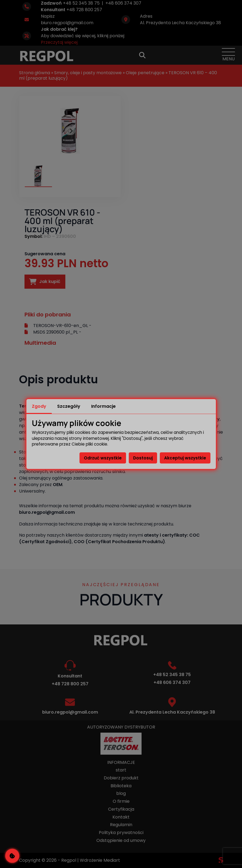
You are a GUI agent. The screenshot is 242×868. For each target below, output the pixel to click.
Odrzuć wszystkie (103, 458)
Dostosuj (143, 458)
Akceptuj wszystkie (185, 458)
